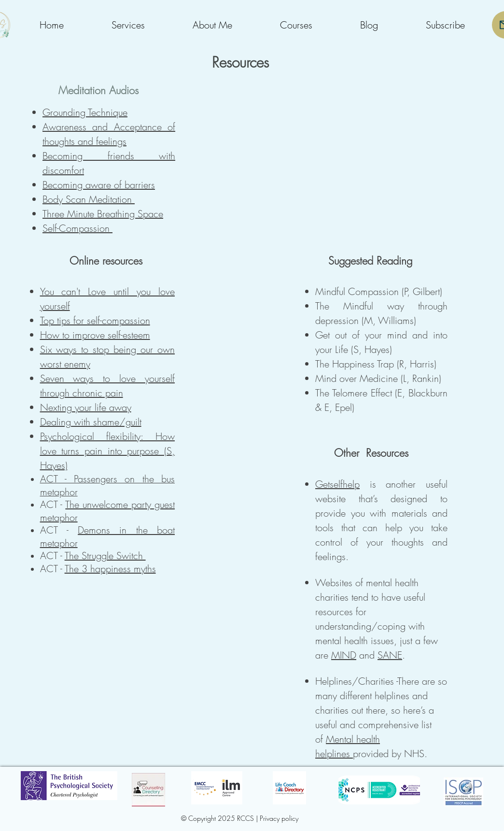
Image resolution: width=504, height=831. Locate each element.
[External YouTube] (373, 151)
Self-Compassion (77, 228)
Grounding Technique (85, 112)
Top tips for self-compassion (95, 320)
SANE (390, 655)
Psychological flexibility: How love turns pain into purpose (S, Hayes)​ (107, 451)
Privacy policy (279, 818)
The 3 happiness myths (110, 569)
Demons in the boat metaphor (107, 536)
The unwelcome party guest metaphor (107, 511)
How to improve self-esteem (95, 335)
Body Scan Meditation (89, 199)
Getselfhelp (337, 484)
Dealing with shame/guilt (91, 422)
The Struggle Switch (105, 556)
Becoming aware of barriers (99, 185)
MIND (344, 655)
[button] (128, 25)
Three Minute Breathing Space (103, 214)
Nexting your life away (86, 407)
